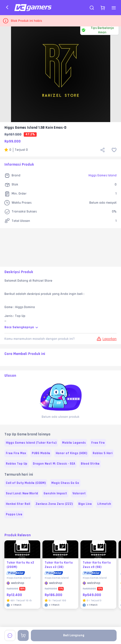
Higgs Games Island (103, 175)
